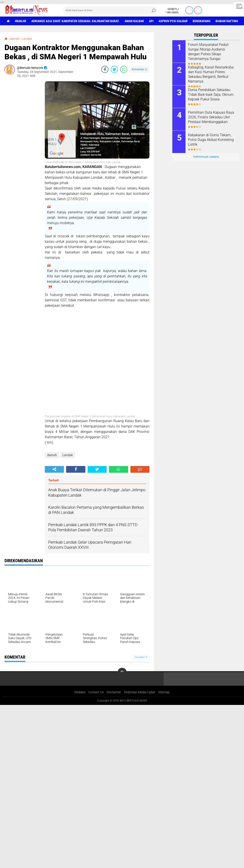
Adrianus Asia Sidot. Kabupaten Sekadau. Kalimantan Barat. (75, 21)
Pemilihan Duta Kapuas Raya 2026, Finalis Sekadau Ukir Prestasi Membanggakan (211, 117)
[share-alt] (54, 469)
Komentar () (139, 69)
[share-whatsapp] (124, 69)
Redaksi (80, 692)
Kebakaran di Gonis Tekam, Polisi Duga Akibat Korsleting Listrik (211, 140)
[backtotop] (122, 672)
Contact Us (96, 692)
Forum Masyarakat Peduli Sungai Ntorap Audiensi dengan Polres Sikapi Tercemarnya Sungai (208, 52)
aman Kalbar (134, 21)
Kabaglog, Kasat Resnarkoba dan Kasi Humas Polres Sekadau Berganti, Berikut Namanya (211, 74)
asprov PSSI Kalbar (173, 21)
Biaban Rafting (227, 21)
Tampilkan (141, 657)
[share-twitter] (114, 69)
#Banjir (21, 21)
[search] (110, 10)
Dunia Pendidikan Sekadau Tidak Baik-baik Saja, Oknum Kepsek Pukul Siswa (211, 95)
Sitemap (164, 692)
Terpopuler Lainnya (206, 157)
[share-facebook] (105, 69)
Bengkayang (202, 21)
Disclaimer (114, 692)
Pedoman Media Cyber (140, 692)
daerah (15, 39)
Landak (27, 39)
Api (151, 21)
